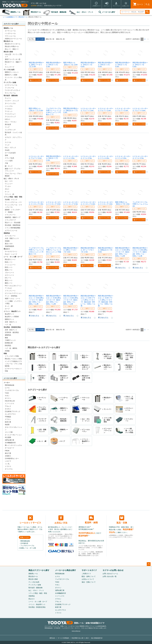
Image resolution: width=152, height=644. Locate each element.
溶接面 (7, 241)
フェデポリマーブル (12, 390)
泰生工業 (8, 453)
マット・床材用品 (11, 296)
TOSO (7, 393)
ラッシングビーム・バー (13, 202)
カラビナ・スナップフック (13, 139)
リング (7, 127)
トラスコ (8, 466)
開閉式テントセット (12, 72)
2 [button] (145, 39)
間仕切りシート (10, 259)
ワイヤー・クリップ (12, 101)
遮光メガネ (9, 244)
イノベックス (9, 403)
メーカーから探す (107, 12)
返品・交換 (122, 520)
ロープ (7, 309)
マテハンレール (10, 36)
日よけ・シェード (11, 254)
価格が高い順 (60, 39)
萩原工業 (8, 422)
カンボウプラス (10, 414)
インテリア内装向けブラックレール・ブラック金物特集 (13, 364)
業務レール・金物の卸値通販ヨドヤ (76, 623)
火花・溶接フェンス (12, 238)
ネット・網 (9, 306)
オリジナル (9, 469)
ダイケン (8, 398)
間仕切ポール (36, 12)
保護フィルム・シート (13, 298)
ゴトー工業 (9, 432)
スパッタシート (10, 236)
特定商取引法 (80, 638)
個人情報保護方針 (97, 638)
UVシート (8, 278)
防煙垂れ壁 (9, 343)
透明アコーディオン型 (13, 59)
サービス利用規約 (63, 638)
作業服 (7, 351)
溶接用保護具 (9, 246)
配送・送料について (89, 576)
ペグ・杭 (8, 325)
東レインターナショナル (13, 445)
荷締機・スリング (11, 200)
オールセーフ (9, 448)
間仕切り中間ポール (12, 46)
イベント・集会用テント (12, 311)
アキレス (8, 406)
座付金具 (8, 124)
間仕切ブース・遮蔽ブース (13, 63)
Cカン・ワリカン (11, 122)
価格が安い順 (50, 39)
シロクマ (8, 461)
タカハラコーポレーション (13, 428)
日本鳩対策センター (12, 458)
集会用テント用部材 (12, 317)
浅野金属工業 (9, 440)
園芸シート (9, 283)
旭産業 (7, 425)
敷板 (6, 338)
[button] (148, 39)
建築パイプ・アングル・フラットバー (13, 170)
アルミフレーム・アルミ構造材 (13, 175)
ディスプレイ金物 (10, 82)
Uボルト (8, 119)
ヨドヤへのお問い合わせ (113, 570)
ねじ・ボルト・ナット (85, 12)
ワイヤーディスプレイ (13, 90)
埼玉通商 (8, 437)
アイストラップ (10, 117)
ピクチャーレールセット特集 (13, 370)
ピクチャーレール (11, 85)
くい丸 (7, 464)
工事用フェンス (10, 340)
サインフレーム (10, 93)
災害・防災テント (11, 322)
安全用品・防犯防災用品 (12, 327)
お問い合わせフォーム (110, 574)
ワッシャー (9, 184)
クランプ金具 (9, 158)
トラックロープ (10, 220)
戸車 (6, 163)
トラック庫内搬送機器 (13, 228)
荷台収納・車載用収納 (13, 225)
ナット (7, 192)
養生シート (9, 280)
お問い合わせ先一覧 (110, 576)
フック (7, 145)
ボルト (7, 189)
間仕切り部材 (8, 52)
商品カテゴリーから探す (39, 570)
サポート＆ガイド (89, 570)
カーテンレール (10, 31)
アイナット (9, 111)
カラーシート (9, 275)
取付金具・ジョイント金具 (13, 134)
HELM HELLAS (10, 401)
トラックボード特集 (12, 356)
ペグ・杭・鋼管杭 (11, 348)
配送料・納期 (91, 520)
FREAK (7, 451)
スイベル (8, 142)
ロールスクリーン (11, 251)
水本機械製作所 (10, 443)
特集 (5, 353)
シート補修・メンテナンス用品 (13, 302)
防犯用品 (8, 346)
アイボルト (9, 109)
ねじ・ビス (9, 181)
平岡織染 (8, 417)
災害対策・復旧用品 (12, 332)
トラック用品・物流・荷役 (13, 197)
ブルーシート (9, 273)
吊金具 (7, 150)
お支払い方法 (61, 520)
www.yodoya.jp (76, 631)
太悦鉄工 (8, 456)
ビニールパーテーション (13, 293)
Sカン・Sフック (10, 148)
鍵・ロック (9, 166)
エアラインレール (11, 231)
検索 (147, 12)
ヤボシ (7, 396)
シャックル (9, 106)
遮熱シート (9, 270)
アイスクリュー (10, 114)
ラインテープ (9, 67)
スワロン (8, 419)
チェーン (8, 98)
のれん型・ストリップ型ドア (13, 56)
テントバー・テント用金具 (13, 79)
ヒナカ (7, 388)
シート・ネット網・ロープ (13, 257)
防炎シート (9, 262)
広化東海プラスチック (13, 411)
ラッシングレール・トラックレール (13, 206)
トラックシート (10, 215)
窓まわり (7, 249)
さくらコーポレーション (13, 435)
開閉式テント (9, 319)
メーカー (7, 383)
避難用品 (8, 335)
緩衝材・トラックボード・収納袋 (13, 211)
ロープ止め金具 (10, 153)
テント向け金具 (9, 70)
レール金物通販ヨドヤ (10, 17)
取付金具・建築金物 (59, 12)
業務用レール (15, 12)
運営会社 (52, 638)
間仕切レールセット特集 (13, 359)
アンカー (8, 186)
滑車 (6, 155)
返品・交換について (89, 582)
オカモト (8, 409)
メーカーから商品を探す (66, 570)
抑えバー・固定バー (12, 49)
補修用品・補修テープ (13, 217)
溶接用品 (7, 233)
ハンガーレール (10, 33)
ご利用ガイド (86, 574)
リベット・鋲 (9, 194)
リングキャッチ (10, 130)
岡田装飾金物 (9, 385)
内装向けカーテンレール (13, 39)
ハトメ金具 (9, 161)
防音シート (9, 267)
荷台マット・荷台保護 (13, 223)
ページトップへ (149, 564)
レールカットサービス (30, 520)
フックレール (9, 88)
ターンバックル (10, 103)
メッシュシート (10, 265)
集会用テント (9, 314)
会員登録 (34, 6)
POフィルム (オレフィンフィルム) (13, 287)
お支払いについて (88, 579)
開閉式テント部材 (11, 75)
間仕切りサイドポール (13, 44)
